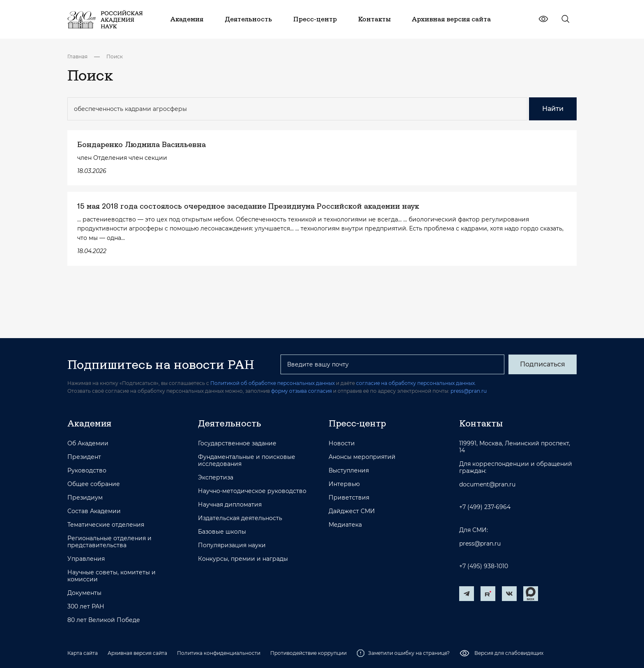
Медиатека (345, 525)
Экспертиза (216, 478)
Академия (89, 423)
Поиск (115, 56)
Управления (86, 559)
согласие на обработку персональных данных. (416, 383)
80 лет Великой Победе (104, 620)
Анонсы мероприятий (362, 457)
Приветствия (349, 498)
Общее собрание (94, 484)
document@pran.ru (487, 485)
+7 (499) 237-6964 (485, 507)
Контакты (481, 423)
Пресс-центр (357, 423)
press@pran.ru (469, 391)
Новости (342, 443)
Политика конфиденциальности (219, 653)
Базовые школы (222, 532)
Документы (84, 593)
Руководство (87, 471)
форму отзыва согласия (301, 391)
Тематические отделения (106, 525)
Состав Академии (94, 511)
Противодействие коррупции (308, 653)
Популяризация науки (232, 545)
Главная (77, 56)
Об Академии (88, 443)
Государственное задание (237, 443)
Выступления (349, 471)
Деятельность (230, 423)
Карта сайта (83, 653)
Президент (84, 457)
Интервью (344, 484)
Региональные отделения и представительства (109, 542)
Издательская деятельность (240, 518)
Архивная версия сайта (137, 653)
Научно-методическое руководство (252, 491)
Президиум (85, 498)
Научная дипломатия (230, 505)
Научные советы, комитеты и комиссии (112, 576)
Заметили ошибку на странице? (403, 653)
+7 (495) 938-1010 (484, 566)
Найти (553, 109)
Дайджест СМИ (352, 511)
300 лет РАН (86, 607)
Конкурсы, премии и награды (243, 559)
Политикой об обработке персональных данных (273, 383)
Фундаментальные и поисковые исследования (247, 461)
